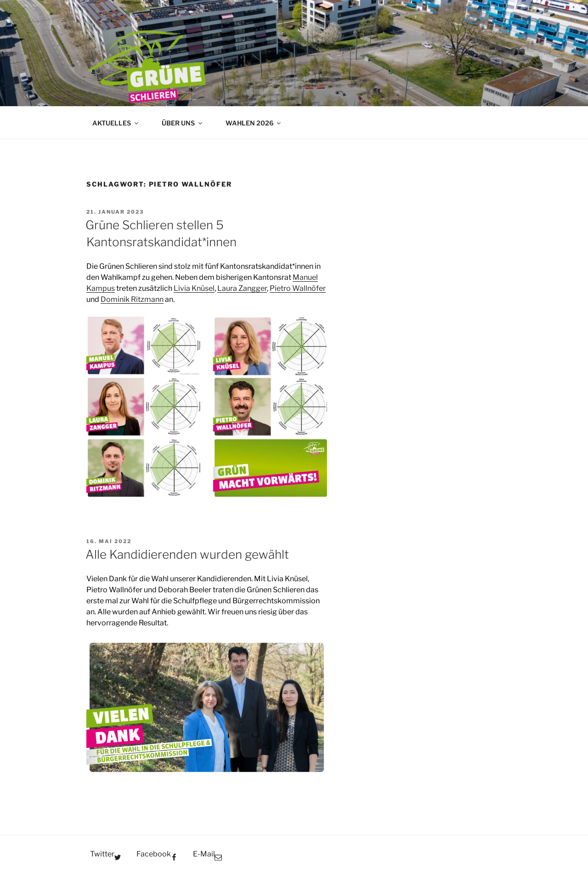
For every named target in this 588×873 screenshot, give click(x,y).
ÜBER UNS (183, 123)
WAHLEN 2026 (254, 123)
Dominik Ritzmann (132, 299)
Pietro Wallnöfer (298, 288)
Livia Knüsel (194, 288)
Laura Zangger (242, 288)
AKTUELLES (116, 123)
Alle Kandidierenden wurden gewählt (187, 554)
